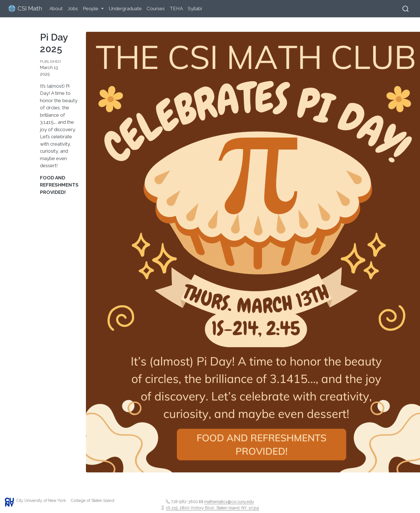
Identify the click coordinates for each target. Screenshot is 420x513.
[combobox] (406, 9)
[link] (93, 9)
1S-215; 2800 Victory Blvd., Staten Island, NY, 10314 (212, 508)
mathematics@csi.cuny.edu (229, 502)
